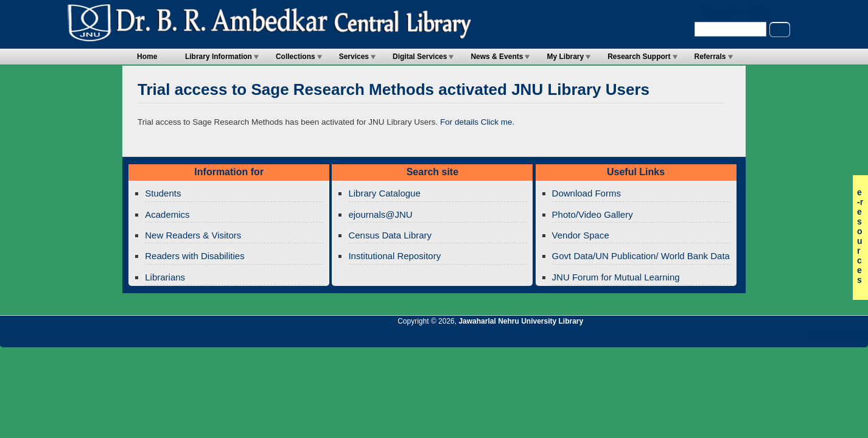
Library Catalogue (384, 193)
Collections (296, 57)
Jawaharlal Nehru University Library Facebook (800, 338)
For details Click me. (477, 122)
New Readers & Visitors (193, 235)
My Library (565, 57)
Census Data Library (390, 235)
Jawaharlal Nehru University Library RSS (718, 338)
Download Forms (586, 193)
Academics (167, 214)
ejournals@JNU (380, 214)
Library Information (219, 57)
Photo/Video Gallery (593, 214)
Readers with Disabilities (194, 256)
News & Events (497, 57)
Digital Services (420, 57)
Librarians (165, 277)
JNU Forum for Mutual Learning (616, 277)
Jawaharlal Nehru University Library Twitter (780, 338)
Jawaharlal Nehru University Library (521, 321)
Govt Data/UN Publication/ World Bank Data (641, 256)
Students (163, 193)
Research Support (639, 57)
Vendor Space (581, 235)
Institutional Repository (394, 256)
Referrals (710, 57)
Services (354, 57)
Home (147, 57)
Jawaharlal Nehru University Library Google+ (759, 338)
